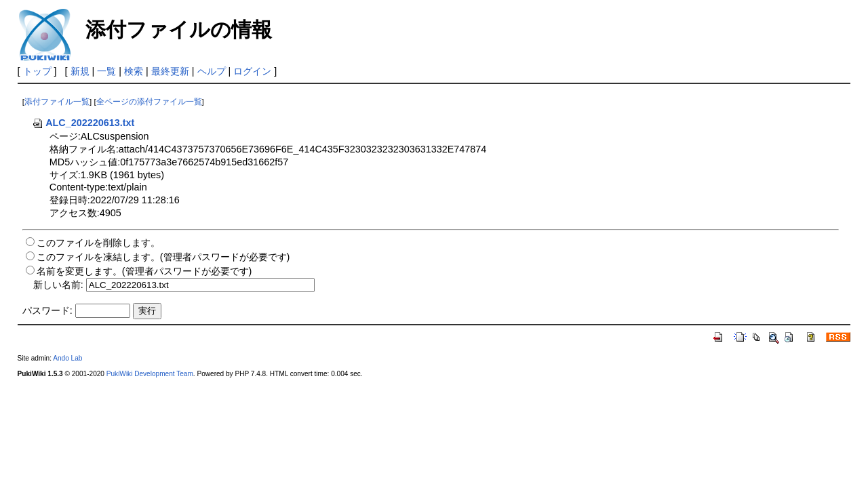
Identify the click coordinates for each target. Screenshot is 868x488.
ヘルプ (212, 71)
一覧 (106, 71)
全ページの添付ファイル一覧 (149, 102)
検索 (134, 71)
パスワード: (47, 310)
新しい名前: (58, 285)
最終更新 (170, 71)
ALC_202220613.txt (83, 123)
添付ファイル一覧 (57, 102)
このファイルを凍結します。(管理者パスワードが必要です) (163, 257)
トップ (37, 71)
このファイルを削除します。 (98, 243)
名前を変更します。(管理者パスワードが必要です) (144, 271)
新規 (80, 71)
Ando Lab (67, 358)
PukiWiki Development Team (150, 374)
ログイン (252, 71)
